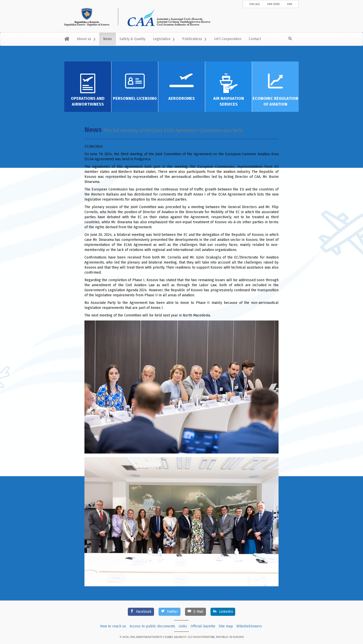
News (108, 39)
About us (84, 39)
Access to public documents (152, 626)
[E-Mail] (195, 612)
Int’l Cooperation (228, 39)
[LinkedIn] (223, 612)
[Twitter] (170, 612)
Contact (255, 39)
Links (183, 626)
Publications (192, 39)
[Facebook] (141, 612)
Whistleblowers (249, 626)
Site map (226, 626)
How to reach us (113, 626)
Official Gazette (203, 626)
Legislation (162, 39)
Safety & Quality (132, 39)
